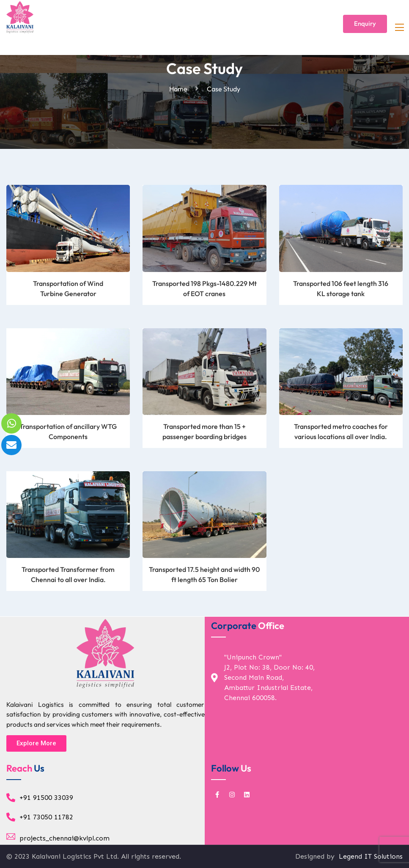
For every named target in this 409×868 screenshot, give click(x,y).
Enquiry (365, 23)
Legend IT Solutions (370, 856)
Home (180, 89)
